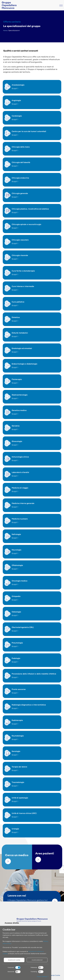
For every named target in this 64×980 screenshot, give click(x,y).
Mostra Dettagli (43, 977)
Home (5, 30)
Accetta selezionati (37, 960)
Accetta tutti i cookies (14, 960)
